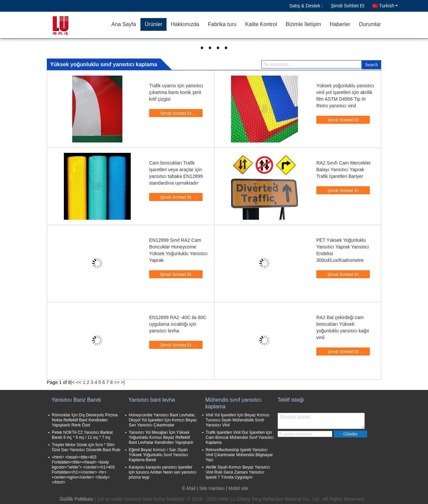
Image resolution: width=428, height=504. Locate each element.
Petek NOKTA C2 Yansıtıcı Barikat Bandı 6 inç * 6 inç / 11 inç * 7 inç (82, 435)
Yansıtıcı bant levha (152, 400)
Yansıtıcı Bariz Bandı (76, 400)
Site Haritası (212, 488)
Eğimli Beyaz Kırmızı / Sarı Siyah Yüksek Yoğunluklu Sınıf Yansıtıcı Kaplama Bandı (158, 455)
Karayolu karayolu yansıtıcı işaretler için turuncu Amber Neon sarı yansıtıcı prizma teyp (163, 472)
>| (123, 382)
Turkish (389, 6)
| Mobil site (237, 488)
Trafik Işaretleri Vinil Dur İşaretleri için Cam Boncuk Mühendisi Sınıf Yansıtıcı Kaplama (240, 437)
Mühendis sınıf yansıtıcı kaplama (233, 403)
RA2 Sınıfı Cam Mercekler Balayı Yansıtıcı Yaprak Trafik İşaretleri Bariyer (344, 170)
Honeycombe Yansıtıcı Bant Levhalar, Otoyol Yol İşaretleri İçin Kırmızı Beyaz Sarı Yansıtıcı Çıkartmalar (163, 420)
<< (79, 382)
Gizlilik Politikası (76, 499)
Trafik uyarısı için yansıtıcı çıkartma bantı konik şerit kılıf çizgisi (176, 92)
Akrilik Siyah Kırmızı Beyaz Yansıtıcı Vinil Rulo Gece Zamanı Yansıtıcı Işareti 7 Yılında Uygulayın (238, 472)
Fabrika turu (222, 24)
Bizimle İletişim (303, 24)
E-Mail (189, 488)
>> (117, 382)
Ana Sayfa (124, 24)
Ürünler (153, 24)
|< (73, 382)
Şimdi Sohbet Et (347, 6)
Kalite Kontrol (261, 24)
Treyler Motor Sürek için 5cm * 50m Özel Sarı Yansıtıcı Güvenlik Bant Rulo (86, 447)
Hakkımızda (185, 24)
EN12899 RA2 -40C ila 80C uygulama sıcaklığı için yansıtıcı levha (178, 324)
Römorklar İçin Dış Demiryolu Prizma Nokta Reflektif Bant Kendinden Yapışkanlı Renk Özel (85, 420)
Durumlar (370, 24)
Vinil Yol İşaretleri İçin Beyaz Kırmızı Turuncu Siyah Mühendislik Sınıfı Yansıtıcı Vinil (238, 420)
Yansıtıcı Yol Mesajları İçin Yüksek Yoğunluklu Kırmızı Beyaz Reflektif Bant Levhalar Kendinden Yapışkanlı (161, 437)
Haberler (340, 24)
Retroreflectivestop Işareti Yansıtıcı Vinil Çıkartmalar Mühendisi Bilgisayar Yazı (239, 455)
